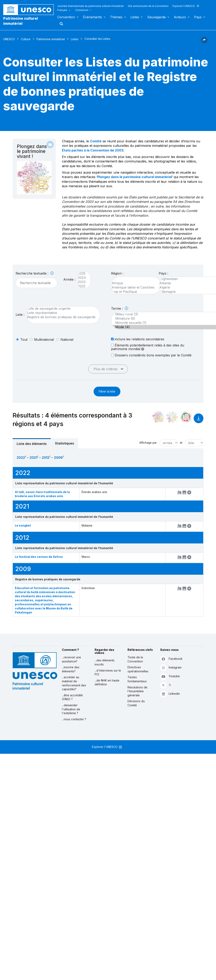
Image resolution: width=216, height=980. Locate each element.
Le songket (23, 525)
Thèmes (116, 17)
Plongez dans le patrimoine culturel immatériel (135, 177)
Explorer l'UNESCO (186, 6)
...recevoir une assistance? (71, 659)
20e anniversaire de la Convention (148, 6)
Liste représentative (61, 313)
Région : (117, 273)
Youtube (170, 676)
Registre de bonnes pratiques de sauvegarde (61, 317)
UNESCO (9, 39)
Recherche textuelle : (35, 273)
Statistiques (65, 443)
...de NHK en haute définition (107, 682)
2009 (58, 458)
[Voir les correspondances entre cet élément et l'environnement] (172, 417)
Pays (198, 17)
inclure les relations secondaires (138, 339)
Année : (69, 279)
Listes (135, 17)
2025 (82, 273)
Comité (96, 141)
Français (62, 10)
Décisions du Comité (136, 703)
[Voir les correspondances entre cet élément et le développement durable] (186, 417)
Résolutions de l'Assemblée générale (137, 691)
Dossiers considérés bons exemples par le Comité (151, 355)
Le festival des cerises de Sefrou (39, 557)
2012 (46, 458)
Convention (66, 17)
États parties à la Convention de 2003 (93, 150)
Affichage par (148, 443)
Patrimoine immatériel (51, 39)
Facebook (171, 659)
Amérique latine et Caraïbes (134, 287)
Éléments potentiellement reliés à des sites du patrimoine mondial (148, 347)
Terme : (120, 308)
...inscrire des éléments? (71, 669)
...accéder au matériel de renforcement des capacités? (74, 683)
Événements (92, 17)
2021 (33, 458)
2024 (82, 278)
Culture (26, 39)
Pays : (163, 273)
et (181, 443)
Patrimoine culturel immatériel (21, 21)
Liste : (20, 315)
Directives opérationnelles (138, 669)
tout (24, 340)
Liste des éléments (32, 444)
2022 (82, 286)
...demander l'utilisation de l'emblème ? (71, 709)
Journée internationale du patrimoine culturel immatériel (90, 6)
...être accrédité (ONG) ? (72, 697)
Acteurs (180, 17)
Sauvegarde (156, 17)
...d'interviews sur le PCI (108, 672)
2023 (82, 282)
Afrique (134, 283)
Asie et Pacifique (134, 292)
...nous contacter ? (74, 719)
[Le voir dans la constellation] (158, 417)
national (67, 340)
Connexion (82, 10)
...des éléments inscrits (105, 662)
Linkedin (170, 694)
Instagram (171, 668)
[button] (204, 42)
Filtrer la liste (107, 391)
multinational (44, 340)
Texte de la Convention (135, 659)
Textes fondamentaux (137, 679)
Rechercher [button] (60, 24)
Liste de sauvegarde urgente (61, 309)
